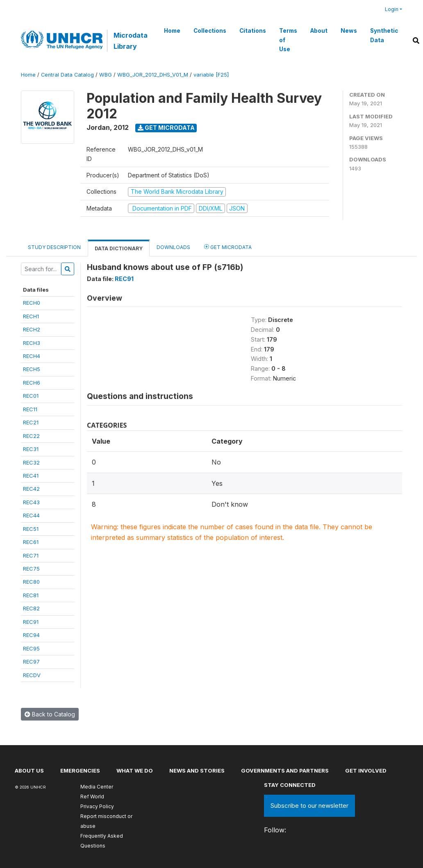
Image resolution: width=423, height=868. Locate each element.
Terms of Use (288, 40)
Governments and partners (285, 771)
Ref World (92, 797)
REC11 (30, 409)
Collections (210, 31)
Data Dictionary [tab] (119, 248)
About (319, 31)
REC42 (31, 489)
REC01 (31, 396)
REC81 (31, 595)
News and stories (197, 771)
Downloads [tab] (173, 247)
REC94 (31, 635)
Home (172, 31)
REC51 (31, 529)
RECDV (32, 675)
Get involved (366, 771)
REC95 (31, 648)
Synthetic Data (384, 35)
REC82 (31, 608)
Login (392, 9)
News (349, 31)
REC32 (31, 462)
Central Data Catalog (67, 75)
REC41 (31, 476)
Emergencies (80, 771)
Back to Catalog (50, 714)
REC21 (31, 422)
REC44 (31, 515)
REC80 (31, 582)
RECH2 (32, 329)
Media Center (97, 787)
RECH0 (32, 303)
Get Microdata (166, 128)
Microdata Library (131, 41)
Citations (253, 31)
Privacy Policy (97, 806)
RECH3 (32, 343)
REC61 (31, 542)
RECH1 (31, 316)
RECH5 (32, 369)
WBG (106, 75)
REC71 (31, 555)
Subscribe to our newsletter (309, 806)
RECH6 (32, 383)
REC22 (31, 436)
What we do (135, 771)
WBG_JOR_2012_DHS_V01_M (153, 75)
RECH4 (32, 356)
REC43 (31, 502)
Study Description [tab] (54, 247)
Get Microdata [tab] (228, 247)
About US (29, 771)
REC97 (31, 662)
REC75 (31, 569)
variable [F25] (211, 75)
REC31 (31, 449)
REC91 (31, 622)
